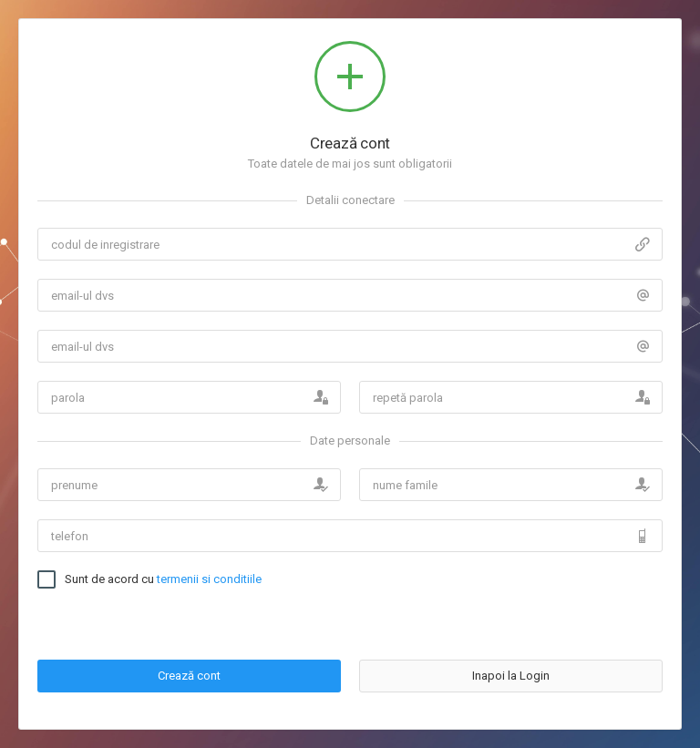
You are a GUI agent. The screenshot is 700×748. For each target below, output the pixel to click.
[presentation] (498, 606)
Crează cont (189, 676)
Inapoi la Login (511, 676)
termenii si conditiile (209, 579)
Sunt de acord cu (163, 579)
